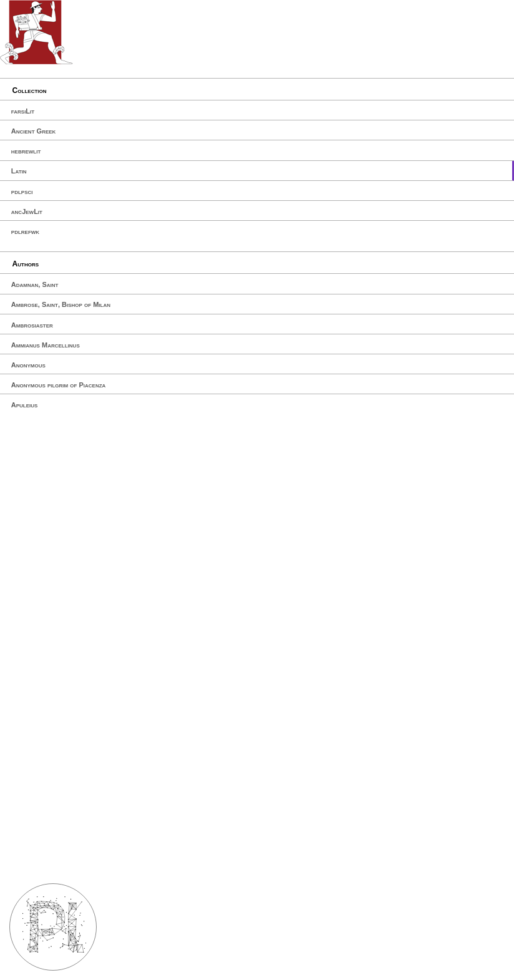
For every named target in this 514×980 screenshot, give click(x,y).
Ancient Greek (34, 131)
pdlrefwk (25, 231)
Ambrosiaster (32, 325)
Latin (19, 171)
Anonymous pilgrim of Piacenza (59, 385)
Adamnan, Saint (35, 284)
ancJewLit (27, 211)
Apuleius (25, 405)
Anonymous (28, 365)
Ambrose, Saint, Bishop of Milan (61, 304)
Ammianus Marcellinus (46, 345)
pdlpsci (22, 192)
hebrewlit (26, 151)
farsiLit (23, 111)
